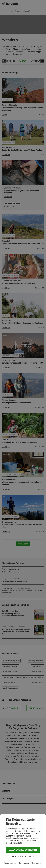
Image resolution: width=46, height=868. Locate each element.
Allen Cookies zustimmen (23, 850)
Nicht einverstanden (23, 857)
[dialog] (23, 841)
